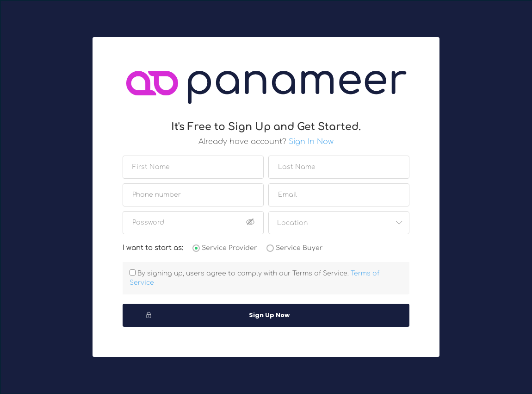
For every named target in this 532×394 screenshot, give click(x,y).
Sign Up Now (218, 315)
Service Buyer (299, 248)
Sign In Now (311, 142)
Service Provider (229, 248)
